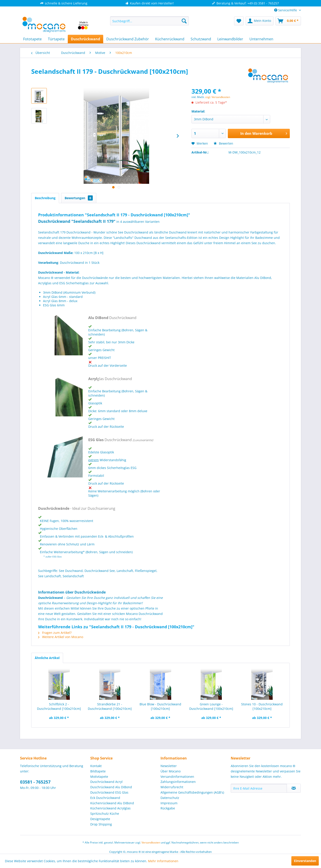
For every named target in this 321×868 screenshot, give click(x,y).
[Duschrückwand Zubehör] (128, 39)
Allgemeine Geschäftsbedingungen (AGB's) (192, 792)
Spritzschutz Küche (105, 814)
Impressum (169, 803)
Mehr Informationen (163, 861)
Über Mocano (171, 771)
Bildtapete (98, 771)
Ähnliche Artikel (47, 658)
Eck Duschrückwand (105, 798)
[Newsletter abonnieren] (294, 788)
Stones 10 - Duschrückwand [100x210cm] (262, 706)
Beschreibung (45, 198)
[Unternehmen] (261, 39)
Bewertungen (79, 198)
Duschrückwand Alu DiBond (111, 787)
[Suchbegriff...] (149, 21)
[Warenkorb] (288, 21)
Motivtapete (99, 777)
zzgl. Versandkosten (218, 97)
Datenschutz (170, 798)
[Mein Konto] (260, 21)
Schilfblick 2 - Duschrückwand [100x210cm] (59, 706)
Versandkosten (151, 842)
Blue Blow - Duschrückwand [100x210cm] (160, 706)
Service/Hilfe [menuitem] (286, 10)
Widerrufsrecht (172, 787)
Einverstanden (305, 861)
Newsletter (169, 766)
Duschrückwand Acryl (106, 782)
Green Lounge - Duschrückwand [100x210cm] (211, 706)
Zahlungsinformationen (178, 782)
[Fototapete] (32, 39)
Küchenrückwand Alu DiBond (112, 803)
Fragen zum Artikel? (55, 633)
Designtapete (100, 819)
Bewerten (223, 143)
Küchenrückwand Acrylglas (110, 808)
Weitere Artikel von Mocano (61, 637)
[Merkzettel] (239, 21)
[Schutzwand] (201, 39)
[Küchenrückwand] (170, 39)
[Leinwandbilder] (230, 39)
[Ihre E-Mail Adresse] (259, 788)
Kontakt (96, 766)
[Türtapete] (56, 39)
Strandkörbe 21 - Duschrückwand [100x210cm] (110, 706)
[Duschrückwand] (85, 39)
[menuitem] (149, 21)
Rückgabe (168, 808)
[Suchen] (184, 21)
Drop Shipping (101, 824)
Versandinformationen (177, 777)
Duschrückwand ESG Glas (109, 792)
